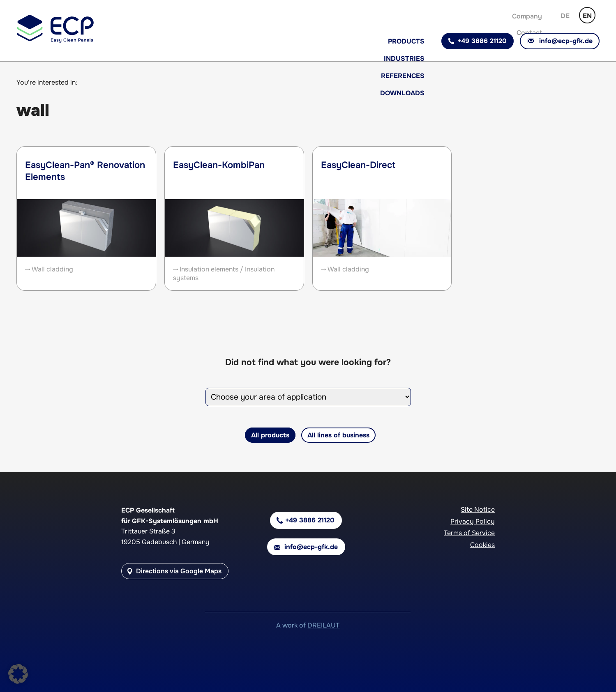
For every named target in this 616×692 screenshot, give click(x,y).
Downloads (402, 93)
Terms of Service (469, 533)
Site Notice (478, 509)
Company (527, 16)
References (403, 76)
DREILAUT (323, 625)
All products (270, 435)
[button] (18, 674)
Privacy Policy (473, 521)
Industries (404, 59)
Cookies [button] (482, 545)
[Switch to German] (565, 15)
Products (406, 41)
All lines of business (338, 435)
